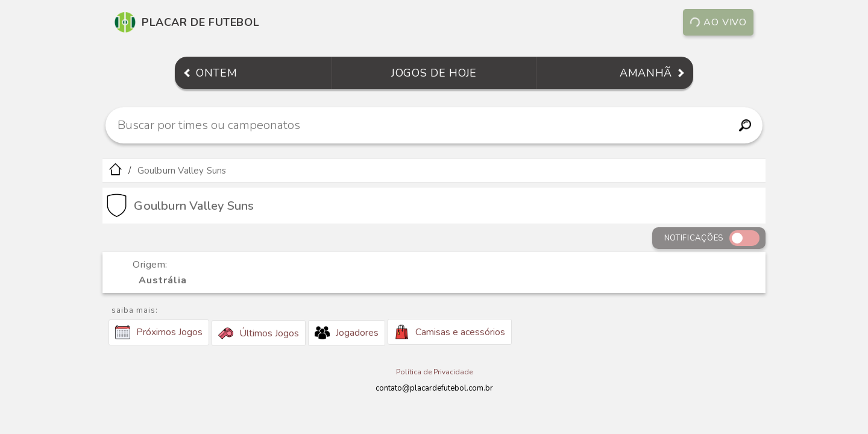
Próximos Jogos (159, 332)
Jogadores (347, 333)
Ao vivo (718, 22)
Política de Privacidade (434, 372)
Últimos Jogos (259, 333)
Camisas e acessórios (450, 332)
